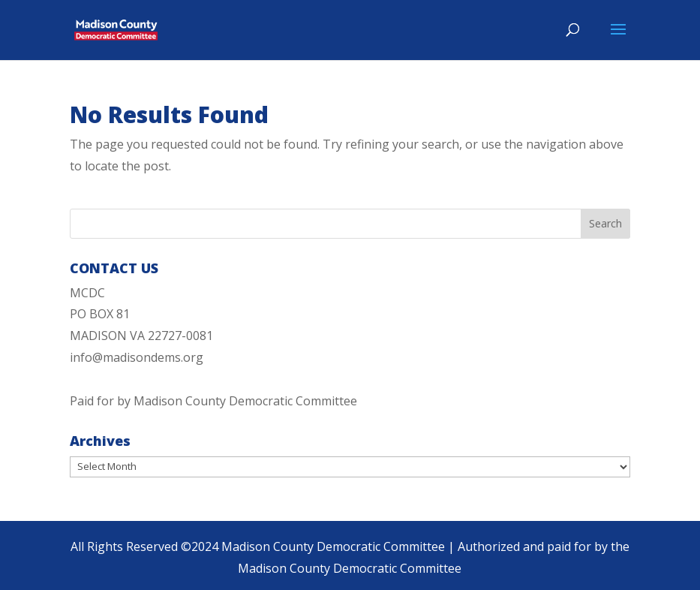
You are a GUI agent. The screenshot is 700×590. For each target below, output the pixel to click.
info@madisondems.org (137, 357)
